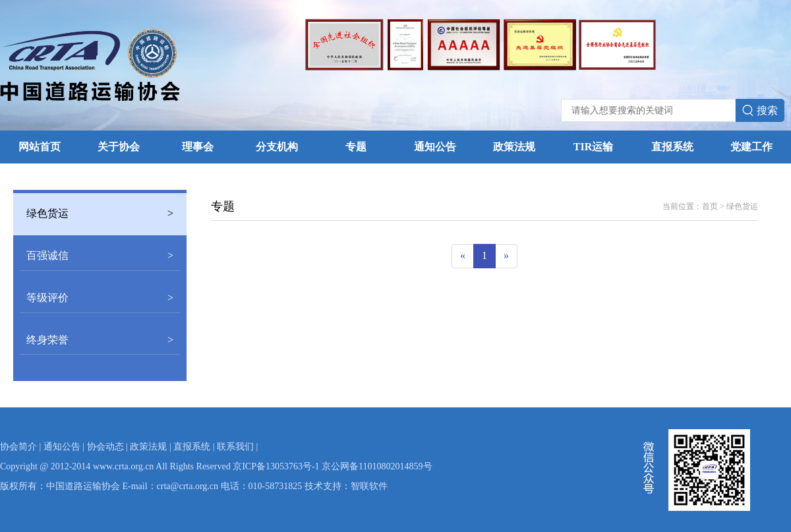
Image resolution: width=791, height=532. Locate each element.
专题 (356, 147)
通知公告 (435, 147)
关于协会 (119, 147)
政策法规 (514, 147)
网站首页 (40, 147)
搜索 (760, 111)
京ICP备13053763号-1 (276, 466)
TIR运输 (593, 147)
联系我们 (235, 447)
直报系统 (672, 147)
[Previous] (463, 256)
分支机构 (277, 147)
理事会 (198, 147)
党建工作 (751, 147)
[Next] (506, 256)
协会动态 (105, 447)
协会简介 (18, 447)
